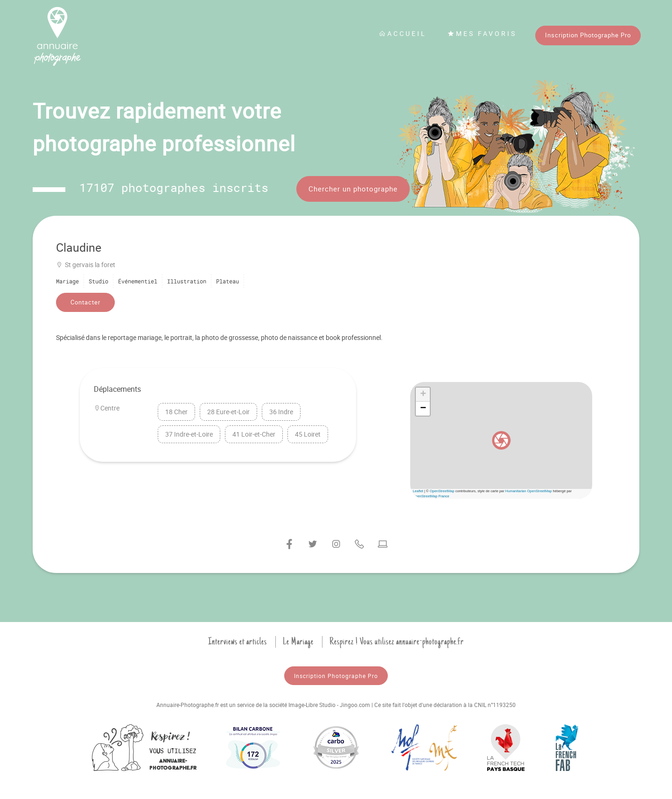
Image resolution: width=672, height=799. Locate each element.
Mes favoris (482, 33)
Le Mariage (298, 642)
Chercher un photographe (353, 189)
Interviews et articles (238, 642)
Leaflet (418, 491)
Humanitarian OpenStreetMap (529, 491)
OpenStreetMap (442, 491)
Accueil (403, 33)
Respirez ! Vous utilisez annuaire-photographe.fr (397, 642)
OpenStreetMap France (431, 496)
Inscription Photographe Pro (588, 35)
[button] (501, 440)
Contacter (85, 302)
